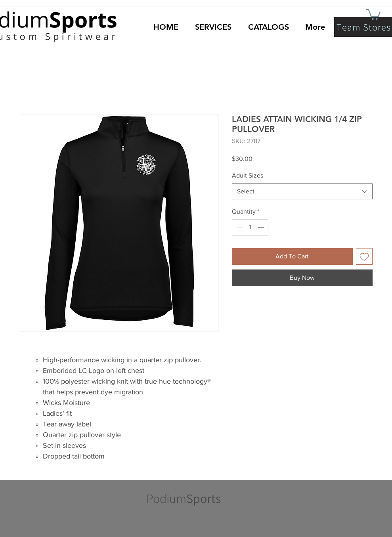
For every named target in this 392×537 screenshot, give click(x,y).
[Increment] (262, 227)
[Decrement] (239, 227)
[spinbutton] (250, 227)
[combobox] (302, 191)
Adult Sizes (248, 175)
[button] (373, 14)
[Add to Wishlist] (364, 256)
